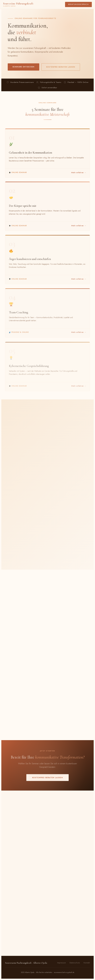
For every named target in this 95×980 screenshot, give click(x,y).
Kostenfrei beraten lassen (61, 67)
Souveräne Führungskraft (18, 4)
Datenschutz (75, 963)
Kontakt (87, 963)
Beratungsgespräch (78, 4)
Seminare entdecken (23, 67)
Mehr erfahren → (79, 174)
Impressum (62, 963)
